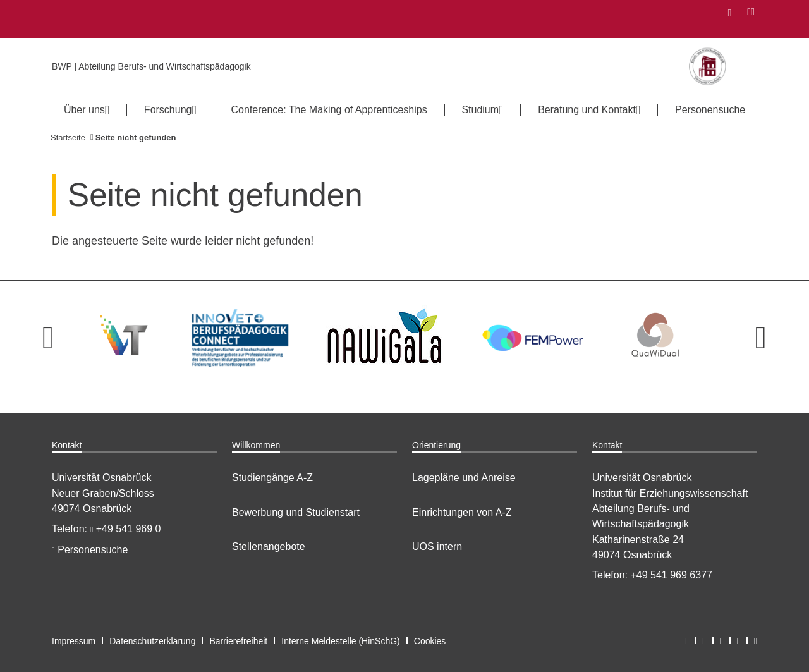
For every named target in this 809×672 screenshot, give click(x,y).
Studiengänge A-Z (272, 478)
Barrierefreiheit (238, 641)
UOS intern (437, 547)
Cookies (430, 641)
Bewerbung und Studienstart (296, 512)
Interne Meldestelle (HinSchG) (341, 641)
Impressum (74, 641)
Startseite (68, 137)
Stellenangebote (269, 547)
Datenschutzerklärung (152, 641)
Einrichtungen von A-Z (462, 512)
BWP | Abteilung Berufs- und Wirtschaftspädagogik (151, 66)
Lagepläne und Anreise (464, 478)
